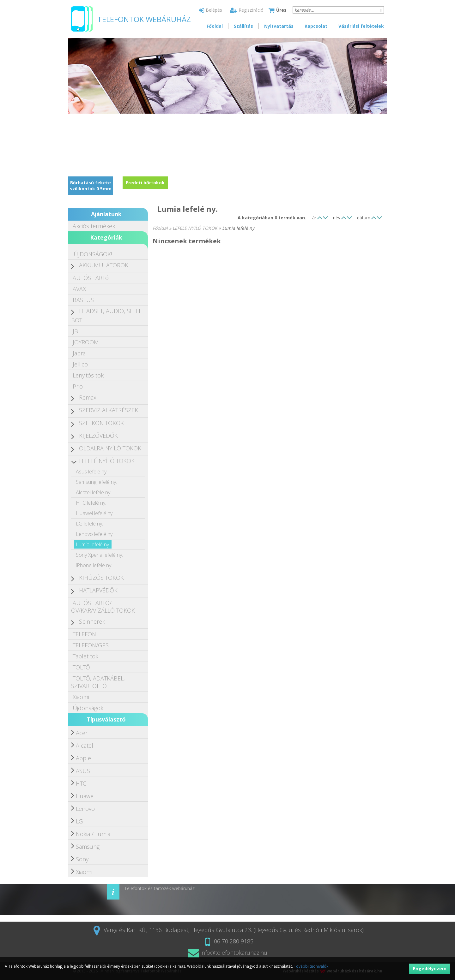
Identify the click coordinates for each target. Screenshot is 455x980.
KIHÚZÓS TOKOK (101, 578)
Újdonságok (88, 708)
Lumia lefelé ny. (93, 544)
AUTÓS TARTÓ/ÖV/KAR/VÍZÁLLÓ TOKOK (103, 607)
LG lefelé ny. (89, 524)
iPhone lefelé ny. (94, 565)
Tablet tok (85, 656)
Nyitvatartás (279, 26)
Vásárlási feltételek (361, 26)
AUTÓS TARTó (91, 278)
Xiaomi (81, 697)
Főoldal (215, 26)
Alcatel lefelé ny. (94, 492)
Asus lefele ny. (92, 472)
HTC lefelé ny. (91, 503)
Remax (88, 397)
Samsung (88, 846)
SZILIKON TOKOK (101, 423)
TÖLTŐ (81, 667)
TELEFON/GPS (91, 645)
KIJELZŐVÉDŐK (98, 436)
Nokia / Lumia (93, 834)
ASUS (83, 771)
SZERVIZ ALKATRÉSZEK (109, 410)
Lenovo (85, 809)
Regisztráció (247, 10)
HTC (81, 783)
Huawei (85, 796)
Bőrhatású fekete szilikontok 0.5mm (91, 186)
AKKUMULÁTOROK (104, 265)
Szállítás (243, 26)
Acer (82, 733)
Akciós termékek (94, 226)
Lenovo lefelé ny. (95, 534)
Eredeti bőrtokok (145, 183)
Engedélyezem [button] (430, 968)
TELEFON (84, 634)
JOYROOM (86, 342)
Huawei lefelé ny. (95, 513)
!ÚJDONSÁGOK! (92, 254)
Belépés (210, 10)
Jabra (79, 353)
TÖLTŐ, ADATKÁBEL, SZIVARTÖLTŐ (98, 682)
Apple (83, 758)
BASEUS (83, 300)
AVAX (79, 289)
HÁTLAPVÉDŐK (98, 590)
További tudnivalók (311, 966)
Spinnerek (92, 621)
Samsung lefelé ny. (96, 482)
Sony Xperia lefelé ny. (99, 555)
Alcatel (85, 745)
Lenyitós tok (88, 375)
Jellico (80, 364)
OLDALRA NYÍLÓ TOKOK (110, 448)
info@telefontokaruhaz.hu (227, 953)
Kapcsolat (316, 26)
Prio (78, 386)
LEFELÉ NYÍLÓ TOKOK (107, 461)
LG (79, 821)
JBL (77, 331)
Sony (82, 859)
